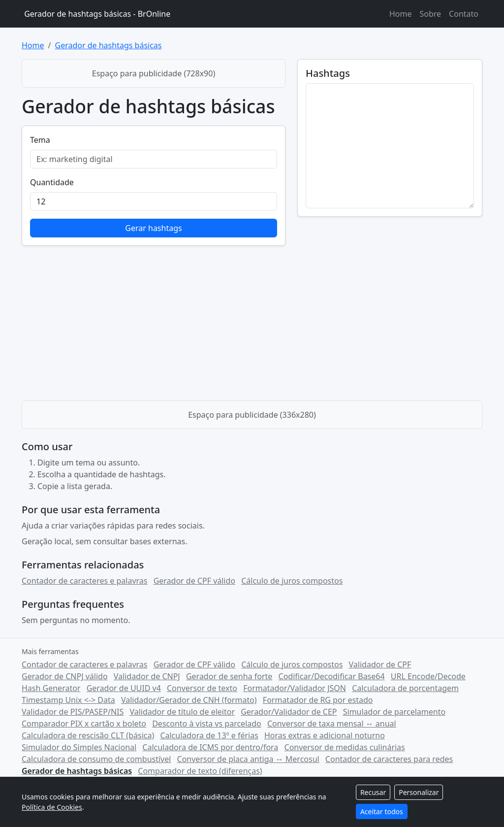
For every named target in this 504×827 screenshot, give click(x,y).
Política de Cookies (52, 807)
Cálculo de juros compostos (292, 581)
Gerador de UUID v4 (124, 688)
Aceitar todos (382, 811)
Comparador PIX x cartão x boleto (84, 724)
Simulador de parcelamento (394, 712)
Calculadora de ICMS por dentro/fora (210, 747)
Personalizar (419, 792)
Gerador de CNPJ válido (65, 676)
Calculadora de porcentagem (405, 688)
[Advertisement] (252, 320)
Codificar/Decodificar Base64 (332, 676)
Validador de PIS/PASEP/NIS (73, 712)
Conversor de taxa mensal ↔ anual (332, 724)
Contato (464, 14)
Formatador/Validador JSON (295, 688)
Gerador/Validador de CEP (289, 712)
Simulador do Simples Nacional (79, 747)
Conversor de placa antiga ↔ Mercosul (248, 759)
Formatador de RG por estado (318, 700)
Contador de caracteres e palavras (84, 581)
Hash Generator (51, 688)
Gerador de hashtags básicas (108, 45)
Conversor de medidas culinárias (345, 747)
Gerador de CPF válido (194, 581)
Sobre (430, 14)
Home (401, 14)
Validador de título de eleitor (182, 712)
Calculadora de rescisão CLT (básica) (88, 735)
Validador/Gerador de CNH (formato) (189, 700)
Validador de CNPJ (147, 676)
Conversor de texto (202, 688)
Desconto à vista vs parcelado (207, 724)
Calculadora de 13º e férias (209, 735)
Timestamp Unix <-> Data (68, 700)
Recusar (373, 792)
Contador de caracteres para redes (389, 759)
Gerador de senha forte (229, 676)
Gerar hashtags (153, 228)
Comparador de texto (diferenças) (200, 771)
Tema (40, 140)
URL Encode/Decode (428, 676)
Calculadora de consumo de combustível (96, 759)
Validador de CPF (380, 664)
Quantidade (52, 182)
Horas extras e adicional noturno (325, 735)
